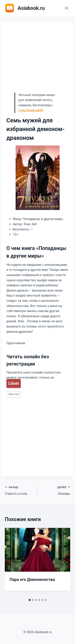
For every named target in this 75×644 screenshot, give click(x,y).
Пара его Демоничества (32, 579)
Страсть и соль (20, 490)
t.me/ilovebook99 (31, 110)
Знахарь (56, 490)
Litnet (14, 383)
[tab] (30, 600)
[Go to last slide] (12, 562)
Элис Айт (14, 394)
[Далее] (63, 562)
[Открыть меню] (66, 8)
